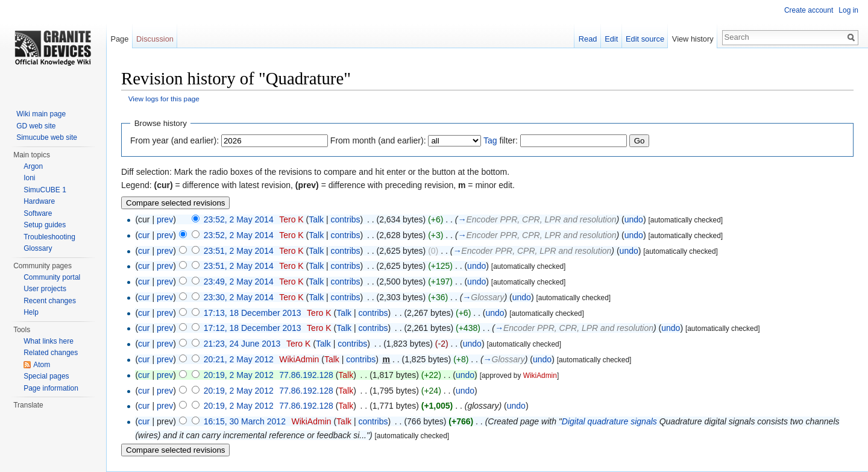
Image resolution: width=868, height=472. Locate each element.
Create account (809, 10)
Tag (490, 140)
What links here (49, 341)
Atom (42, 365)
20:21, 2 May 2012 (239, 359)
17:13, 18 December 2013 (253, 313)
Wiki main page (41, 114)
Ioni (29, 178)
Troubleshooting (49, 237)
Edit (611, 39)
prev (165, 219)
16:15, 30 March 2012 (245, 421)
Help (31, 312)
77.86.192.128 (306, 375)
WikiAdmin (299, 359)
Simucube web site (47, 137)
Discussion (155, 39)
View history (693, 39)
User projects (45, 289)
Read (588, 39)
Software (38, 213)
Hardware (39, 201)
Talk (316, 219)
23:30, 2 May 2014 (239, 297)
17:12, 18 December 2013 (253, 328)
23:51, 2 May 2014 (239, 251)
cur (144, 235)
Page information (51, 388)
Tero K (291, 219)
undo (634, 219)
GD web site (36, 126)
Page (119, 39)
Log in (848, 10)
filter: (501, 140)
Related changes (51, 353)
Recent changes (50, 301)
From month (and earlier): (378, 140)
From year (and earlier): (175, 140)
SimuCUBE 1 (45, 190)
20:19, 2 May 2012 (239, 375)
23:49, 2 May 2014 (239, 282)
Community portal (52, 277)
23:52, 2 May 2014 (239, 219)
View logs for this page (164, 99)
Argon (33, 166)
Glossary (38, 248)
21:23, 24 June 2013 (242, 344)
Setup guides (45, 225)
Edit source (645, 39)
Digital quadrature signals (609, 421)
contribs (346, 219)
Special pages (46, 376)
